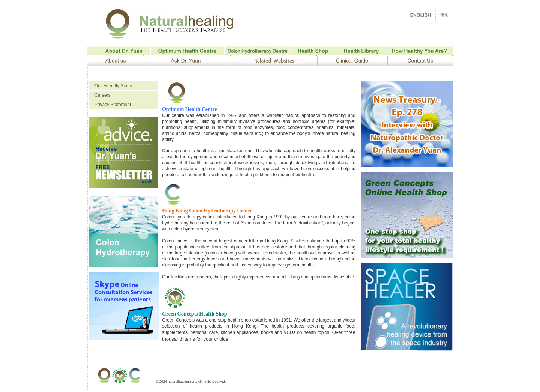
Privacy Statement (113, 105)
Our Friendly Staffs (113, 86)
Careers (103, 95)
